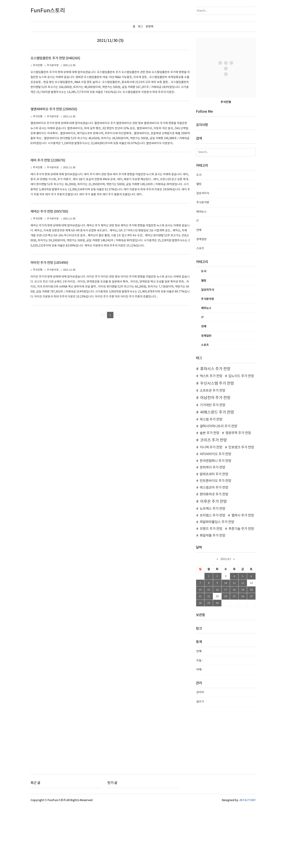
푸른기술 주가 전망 (241, 591)
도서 (199, 237)
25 (234, 658)
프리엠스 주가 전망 (212, 577)
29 (209, 665)
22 (209, 658)
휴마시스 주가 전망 (215, 431)
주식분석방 (53, 127)
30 (217, 665)
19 (243, 651)
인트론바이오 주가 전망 (215, 543)
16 (217, 651)
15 (209, 651)
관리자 (200, 754)
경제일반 (201, 301)
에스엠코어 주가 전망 (214, 549)
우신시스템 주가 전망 (217, 445)
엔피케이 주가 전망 (212, 529)
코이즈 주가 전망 (213, 502)
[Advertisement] (143, 66)
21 (200, 658)
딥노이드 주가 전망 (241, 438)
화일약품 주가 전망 (212, 597)
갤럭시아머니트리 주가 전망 (218, 488)
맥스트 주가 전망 (211, 438)
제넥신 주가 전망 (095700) (49, 273)
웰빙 (199, 246)
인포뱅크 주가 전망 (241, 509)
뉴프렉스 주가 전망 (212, 571)
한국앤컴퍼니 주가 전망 (215, 523)
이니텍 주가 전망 (211, 509)
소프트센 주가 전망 (212, 452)
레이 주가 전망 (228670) (48, 222)
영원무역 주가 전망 (238, 495)
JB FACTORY (247, 862)
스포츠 (200, 310)
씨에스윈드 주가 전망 (217, 474)
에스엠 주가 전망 (211, 481)
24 (226, 658)
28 (200, 665)
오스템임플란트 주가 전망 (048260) (55, 120)
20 (251, 651)
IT (198, 283)
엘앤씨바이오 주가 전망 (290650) (54, 171)
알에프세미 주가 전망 (214, 536)
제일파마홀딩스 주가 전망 (217, 584)
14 (200, 651)
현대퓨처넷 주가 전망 (214, 556)
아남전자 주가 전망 (215, 460)
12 (243, 645)
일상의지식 (203, 255)
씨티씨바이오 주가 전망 (215, 516)
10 (226, 645)
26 (243, 658)
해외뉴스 (201, 274)
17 (226, 651)
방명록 (150, 27)
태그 (141, 27)
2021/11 (226, 621)
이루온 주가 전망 (213, 563)
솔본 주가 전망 (209, 495)
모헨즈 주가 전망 (211, 591)
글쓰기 (200, 763)
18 (234, 651)
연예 (199, 292)
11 (234, 645)
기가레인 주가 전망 (212, 467)
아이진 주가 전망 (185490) (49, 325)
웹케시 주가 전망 (243, 577)
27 (251, 658)
